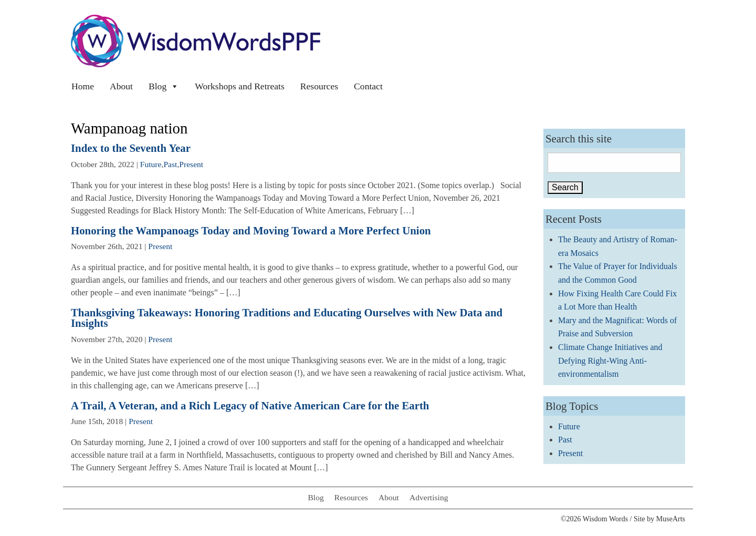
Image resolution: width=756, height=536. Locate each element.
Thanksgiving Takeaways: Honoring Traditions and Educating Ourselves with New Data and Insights (287, 318)
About (121, 86)
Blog (164, 86)
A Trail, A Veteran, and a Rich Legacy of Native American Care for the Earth (250, 405)
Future (151, 164)
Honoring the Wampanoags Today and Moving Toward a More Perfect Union (251, 230)
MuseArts (671, 519)
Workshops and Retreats (240, 86)
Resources (319, 86)
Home (83, 86)
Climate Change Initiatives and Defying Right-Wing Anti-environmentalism (610, 360)
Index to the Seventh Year (131, 148)
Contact (368, 86)
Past (170, 164)
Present (191, 164)
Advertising (429, 497)
